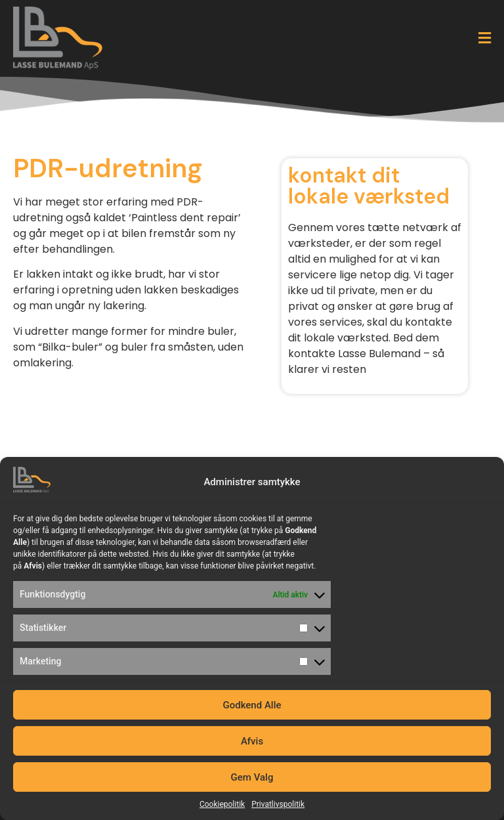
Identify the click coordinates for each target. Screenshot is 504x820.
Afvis (252, 741)
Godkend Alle (252, 705)
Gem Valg (252, 777)
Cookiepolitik (222, 804)
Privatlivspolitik (278, 804)
